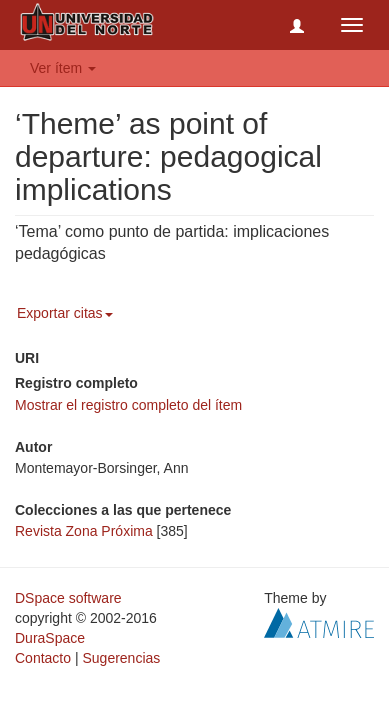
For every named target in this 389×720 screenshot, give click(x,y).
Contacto (43, 658)
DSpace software (68, 598)
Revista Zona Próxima (84, 531)
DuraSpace (50, 638)
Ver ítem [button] (63, 68)
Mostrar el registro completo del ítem (128, 405)
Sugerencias (121, 658)
